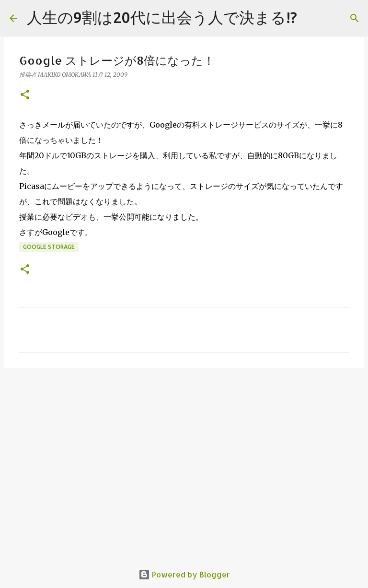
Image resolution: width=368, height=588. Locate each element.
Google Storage (49, 247)
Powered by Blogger (184, 574)
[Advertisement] (184, 450)
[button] (25, 95)
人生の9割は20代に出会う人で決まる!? (162, 17)
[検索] (355, 18)
